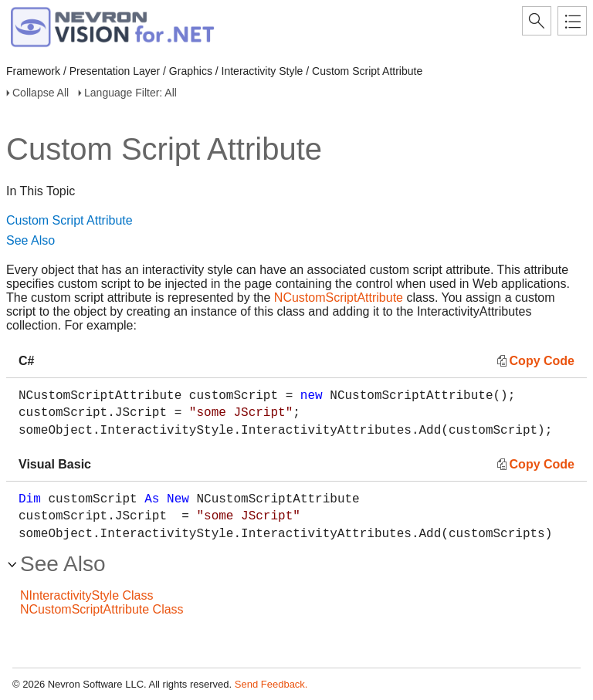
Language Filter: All (130, 93)
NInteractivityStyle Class (87, 595)
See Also (30, 240)
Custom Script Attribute (69, 220)
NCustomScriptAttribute (339, 298)
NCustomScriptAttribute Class (102, 609)
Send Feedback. (271, 684)
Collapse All (41, 93)
